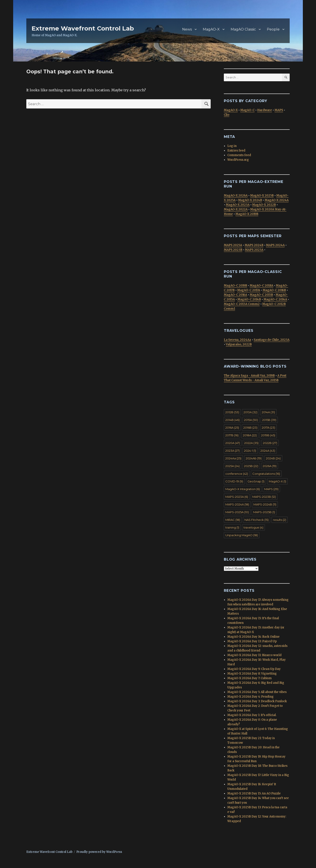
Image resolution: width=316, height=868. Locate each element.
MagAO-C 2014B (249, 299)
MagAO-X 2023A (238, 205)
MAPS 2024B (254, 245)
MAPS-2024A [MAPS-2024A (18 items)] (237, 504)
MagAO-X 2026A (236, 196)
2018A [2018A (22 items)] (250, 435)
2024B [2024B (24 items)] (273, 458)
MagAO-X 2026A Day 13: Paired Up (252, 641)
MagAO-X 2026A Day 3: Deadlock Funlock (257, 701)
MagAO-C (247, 110)
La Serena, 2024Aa (237, 340)
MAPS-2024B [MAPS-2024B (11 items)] (265, 504)
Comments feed (239, 155)
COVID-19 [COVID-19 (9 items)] (234, 481)
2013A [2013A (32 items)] (250, 412)
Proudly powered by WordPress (99, 852)
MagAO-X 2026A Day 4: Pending (250, 697)
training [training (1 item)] (232, 527)
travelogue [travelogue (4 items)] (253, 527)
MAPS (279, 110)
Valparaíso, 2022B (239, 344)
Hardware (265, 110)
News (187, 29)
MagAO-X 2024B (250, 200)
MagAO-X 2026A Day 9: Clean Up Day (254, 669)
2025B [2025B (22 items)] (251, 466)
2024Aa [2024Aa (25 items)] (233, 458)
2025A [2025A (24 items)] (233, 466)
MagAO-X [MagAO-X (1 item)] (277, 481)
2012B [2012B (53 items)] (232, 412)
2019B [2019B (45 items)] (268, 435)
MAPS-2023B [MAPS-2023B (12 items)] (264, 497)
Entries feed (236, 151)
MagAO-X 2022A (236, 209)
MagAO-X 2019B (247, 214)
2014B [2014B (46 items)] (233, 420)
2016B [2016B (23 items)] (250, 428)
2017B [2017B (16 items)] (232, 435)
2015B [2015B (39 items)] (269, 420)
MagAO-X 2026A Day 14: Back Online (253, 637)
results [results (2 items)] (280, 520)
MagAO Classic (243, 29)
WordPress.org (238, 160)
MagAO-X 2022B (264, 205)
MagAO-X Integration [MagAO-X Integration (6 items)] (243, 489)
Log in (232, 146)
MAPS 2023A (254, 250)
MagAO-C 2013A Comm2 (242, 304)
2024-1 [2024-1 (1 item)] (250, 451)
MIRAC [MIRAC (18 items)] (233, 520)
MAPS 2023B (233, 250)
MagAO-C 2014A (275, 299)
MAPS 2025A (233, 245)
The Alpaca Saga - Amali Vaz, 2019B (249, 376)
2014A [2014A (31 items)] (268, 412)
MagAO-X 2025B (262, 196)
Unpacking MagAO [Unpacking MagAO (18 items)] (242, 535)
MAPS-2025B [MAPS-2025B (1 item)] (264, 512)
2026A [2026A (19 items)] (270, 466)
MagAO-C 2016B (274, 290)
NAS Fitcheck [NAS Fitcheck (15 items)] (257, 520)
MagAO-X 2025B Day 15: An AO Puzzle (254, 793)
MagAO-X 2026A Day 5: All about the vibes (257, 692)
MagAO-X (211, 29)
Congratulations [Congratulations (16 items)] (266, 474)
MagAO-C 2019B (235, 286)
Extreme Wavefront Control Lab (83, 28)
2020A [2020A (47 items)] (233, 443)
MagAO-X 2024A (277, 200)
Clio (227, 115)
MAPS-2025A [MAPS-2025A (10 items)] (237, 512)
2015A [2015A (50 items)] (251, 420)
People (273, 29)
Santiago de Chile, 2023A (272, 340)
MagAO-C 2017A (249, 290)
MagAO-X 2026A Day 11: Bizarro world (254, 655)
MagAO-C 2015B (261, 295)
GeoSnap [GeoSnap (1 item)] (256, 481)
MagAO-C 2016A (235, 295)
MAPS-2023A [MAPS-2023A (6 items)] (237, 497)
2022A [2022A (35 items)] (251, 443)
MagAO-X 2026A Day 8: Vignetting (252, 674)
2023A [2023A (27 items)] (233, 451)
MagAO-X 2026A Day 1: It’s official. (252, 715)
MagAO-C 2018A (261, 286)
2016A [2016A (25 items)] (232, 428)
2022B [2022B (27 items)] (270, 443)
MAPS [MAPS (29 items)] (271, 489)
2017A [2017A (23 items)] (268, 428)
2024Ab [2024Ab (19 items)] (254, 458)
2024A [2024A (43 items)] (268, 451)
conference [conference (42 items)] (237, 474)
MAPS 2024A (275, 245)
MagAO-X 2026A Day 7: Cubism (250, 678)
